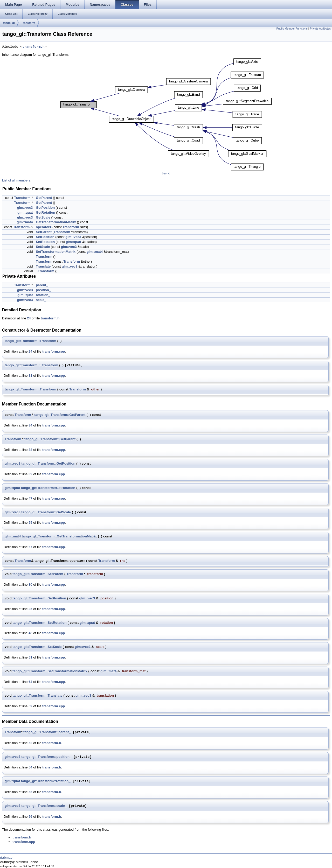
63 (30, 682)
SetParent (44, 232)
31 (30, 376)
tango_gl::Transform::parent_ (47, 732)
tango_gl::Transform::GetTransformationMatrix (59, 536)
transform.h (33, 47)
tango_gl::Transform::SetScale (37, 647)
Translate (43, 266)
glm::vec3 (25, 208)
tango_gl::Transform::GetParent (60, 415)
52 (30, 743)
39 (30, 474)
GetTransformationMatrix (56, 222)
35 (30, 609)
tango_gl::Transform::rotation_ (46, 781)
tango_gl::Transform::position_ (46, 757)
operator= (44, 227)
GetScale (43, 217)
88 (30, 450)
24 (29, 318)
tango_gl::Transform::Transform (30, 341)
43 (30, 633)
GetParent (44, 198)
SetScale (43, 247)
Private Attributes (320, 29)
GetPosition (45, 208)
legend (166, 173)
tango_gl (9, 23)
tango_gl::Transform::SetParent (38, 574)
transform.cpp (54, 351)
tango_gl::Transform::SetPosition (39, 598)
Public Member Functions (292, 29)
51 (30, 657)
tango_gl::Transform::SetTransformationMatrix (50, 671)
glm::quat (25, 212)
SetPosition (45, 237)
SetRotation (45, 242)
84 (30, 425)
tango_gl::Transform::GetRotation (48, 488)
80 (30, 584)
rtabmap (6, 857)
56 (30, 817)
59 (30, 706)
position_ (43, 290)
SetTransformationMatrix (56, 252)
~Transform (45, 271)
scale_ (41, 300)
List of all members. (17, 180)
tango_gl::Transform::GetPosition (48, 463)
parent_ (42, 285)
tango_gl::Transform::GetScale (46, 512)
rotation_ (43, 295)
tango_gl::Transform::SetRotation (39, 623)
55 (30, 523)
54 (30, 767)
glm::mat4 (25, 222)
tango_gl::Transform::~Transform (31, 365)
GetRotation (45, 212)
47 (30, 498)
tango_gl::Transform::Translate (37, 695)
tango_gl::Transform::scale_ (44, 806)
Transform (28, 23)
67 (30, 547)
